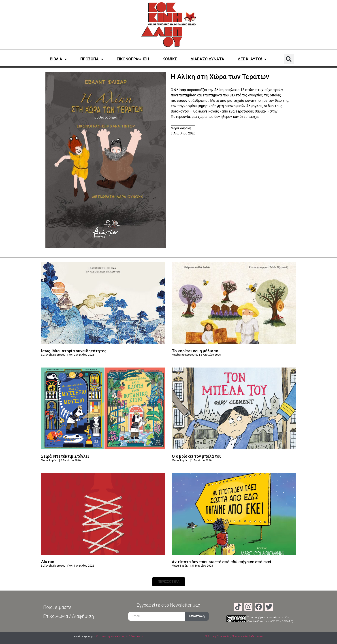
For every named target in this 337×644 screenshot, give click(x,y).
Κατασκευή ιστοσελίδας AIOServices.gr (120, 636)
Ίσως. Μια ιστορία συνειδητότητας (74, 351)
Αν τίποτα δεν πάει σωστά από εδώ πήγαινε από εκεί (222, 562)
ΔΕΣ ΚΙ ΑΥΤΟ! (252, 59)
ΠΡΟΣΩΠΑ (92, 59)
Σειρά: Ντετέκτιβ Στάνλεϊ (65, 456)
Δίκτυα (48, 562)
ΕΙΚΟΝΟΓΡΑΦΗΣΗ (133, 59)
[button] (289, 59)
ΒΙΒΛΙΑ (58, 59)
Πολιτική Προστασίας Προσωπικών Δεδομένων (234, 636)
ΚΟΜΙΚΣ (170, 59)
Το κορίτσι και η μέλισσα (195, 351)
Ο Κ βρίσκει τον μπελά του (197, 456)
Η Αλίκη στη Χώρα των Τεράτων (220, 77)
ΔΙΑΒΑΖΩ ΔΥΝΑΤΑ (207, 59)
